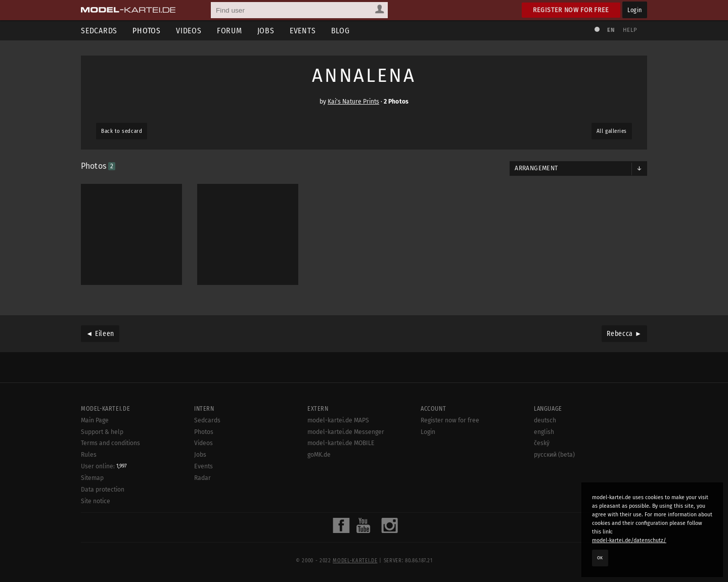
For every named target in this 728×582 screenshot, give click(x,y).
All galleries (612, 131)
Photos (147, 31)
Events (303, 31)
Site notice (96, 501)
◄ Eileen (100, 334)
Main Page (95, 420)
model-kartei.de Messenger (346, 432)
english (544, 432)
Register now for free (571, 10)
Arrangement (536, 168)
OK (600, 558)
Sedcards (99, 31)
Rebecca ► (624, 334)
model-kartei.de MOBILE (341, 443)
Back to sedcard (122, 131)
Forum (230, 31)
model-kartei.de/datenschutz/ (629, 540)
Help (630, 30)
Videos (189, 31)
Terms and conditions (110, 443)
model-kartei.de (355, 561)
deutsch (545, 420)
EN (611, 30)
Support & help (102, 432)
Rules (89, 455)
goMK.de (319, 455)
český (542, 443)
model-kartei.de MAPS (338, 420)
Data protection (103, 490)
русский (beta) (554, 455)
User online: (104, 466)
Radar (202, 478)
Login (635, 10)
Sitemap (92, 478)
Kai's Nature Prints (353, 102)
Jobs (266, 31)
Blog (340, 31)
